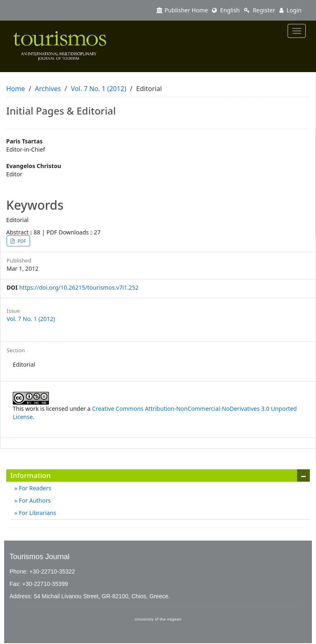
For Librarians (37, 513)
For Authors (34, 500)
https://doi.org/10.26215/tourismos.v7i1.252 (79, 287)
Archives (48, 89)
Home (16, 89)
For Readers (34, 488)
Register (260, 10)
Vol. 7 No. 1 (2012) (99, 89)
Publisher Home (182, 10)
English (226, 10)
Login (290, 10)
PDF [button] (21, 241)
